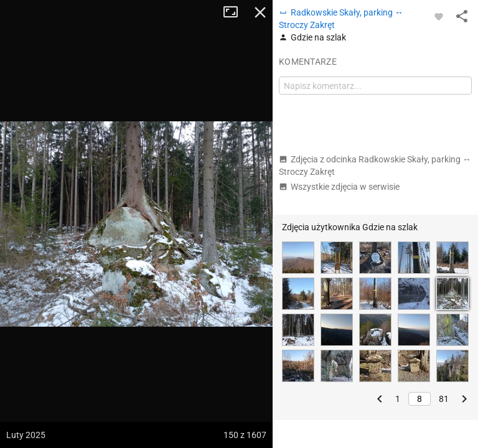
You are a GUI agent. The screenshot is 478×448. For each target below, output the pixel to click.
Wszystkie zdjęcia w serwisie (339, 187)
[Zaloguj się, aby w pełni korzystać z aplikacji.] (439, 16)
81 (444, 399)
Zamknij (260, 12)
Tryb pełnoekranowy (235, 12)
